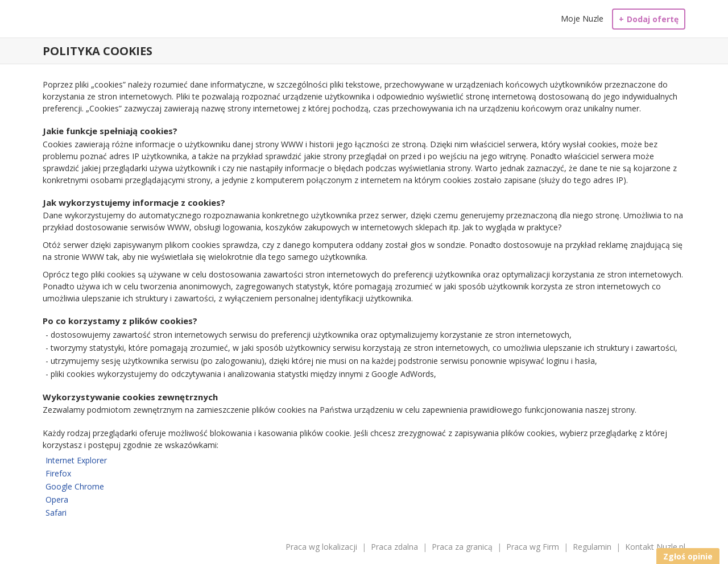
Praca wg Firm (533, 547)
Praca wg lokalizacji (321, 547)
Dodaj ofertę (649, 19)
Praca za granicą (462, 547)
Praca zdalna (394, 547)
